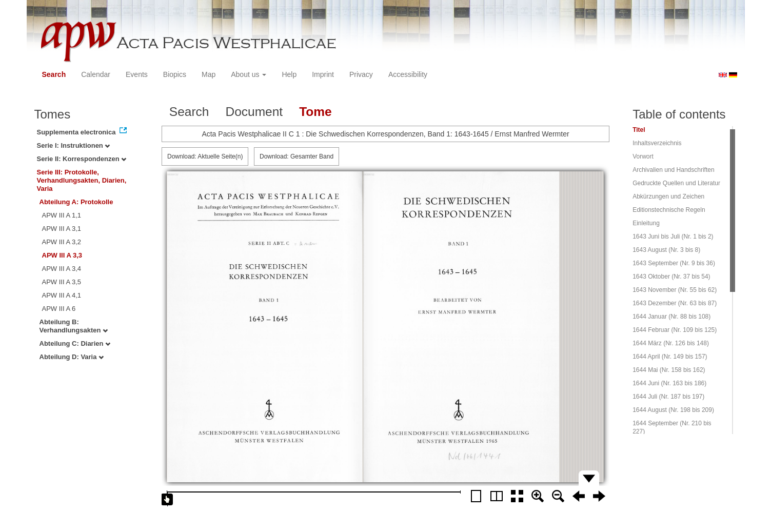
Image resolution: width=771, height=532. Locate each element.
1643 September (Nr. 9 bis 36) (674, 263)
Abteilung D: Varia (72, 357)
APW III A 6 (59, 309)
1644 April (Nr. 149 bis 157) (670, 357)
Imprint (323, 74)
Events (137, 74)
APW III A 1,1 (62, 215)
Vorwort (643, 156)
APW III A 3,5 (62, 282)
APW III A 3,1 (62, 229)
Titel (639, 130)
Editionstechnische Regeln (669, 210)
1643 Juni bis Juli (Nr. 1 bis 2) (673, 237)
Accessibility (408, 74)
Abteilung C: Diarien (75, 343)
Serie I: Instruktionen (74, 145)
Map (209, 74)
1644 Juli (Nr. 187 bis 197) (668, 397)
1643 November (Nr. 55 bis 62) (675, 290)
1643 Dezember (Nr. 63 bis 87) (675, 303)
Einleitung (646, 223)
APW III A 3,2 (62, 242)
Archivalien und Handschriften (673, 170)
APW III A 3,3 (62, 255)
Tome (315, 112)
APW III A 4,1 (62, 295)
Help (289, 74)
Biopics (175, 74)
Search (54, 74)
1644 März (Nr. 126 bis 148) (671, 343)
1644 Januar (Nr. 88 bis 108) (671, 317)
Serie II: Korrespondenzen (82, 159)
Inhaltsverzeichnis (657, 143)
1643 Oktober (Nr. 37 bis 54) (671, 277)
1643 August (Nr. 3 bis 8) (666, 250)
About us (249, 74)
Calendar (96, 74)
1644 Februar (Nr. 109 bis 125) (675, 330)
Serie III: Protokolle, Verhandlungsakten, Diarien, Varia (82, 180)
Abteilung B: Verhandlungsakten (74, 326)
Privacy (361, 74)
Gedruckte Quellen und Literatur (676, 183)
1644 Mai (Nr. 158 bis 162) (669, 370)
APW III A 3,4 (62, 269)
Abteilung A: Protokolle (76, 202)
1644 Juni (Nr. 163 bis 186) (669, 383)
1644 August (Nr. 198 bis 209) (673, 410)
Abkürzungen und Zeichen (668, 196)
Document (254, 112)
